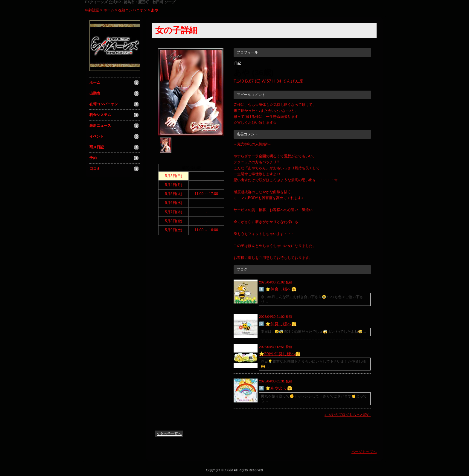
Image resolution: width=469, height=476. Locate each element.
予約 (93, 158)
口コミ (95, 169)
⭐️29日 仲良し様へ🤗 (280, 354)
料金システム (100, 115)
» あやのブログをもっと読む (348, 415)
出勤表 (95, 93)
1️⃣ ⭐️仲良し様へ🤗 (278, 289)
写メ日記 (97, 147)
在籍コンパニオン (133, 10)
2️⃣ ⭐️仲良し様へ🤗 (278, 324)
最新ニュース (100, 126)
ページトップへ (364, 452)
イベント (97, 136)
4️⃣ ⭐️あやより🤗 (276, 388)
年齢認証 (92, 10)
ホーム (109, 10)
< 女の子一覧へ (169, 434)
